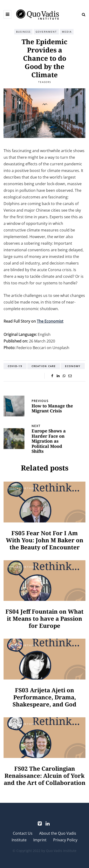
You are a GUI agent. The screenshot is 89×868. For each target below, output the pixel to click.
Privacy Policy (65, 840)
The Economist (50, 321)
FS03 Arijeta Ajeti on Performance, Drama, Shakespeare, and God (44, 697)
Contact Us (23, 833)
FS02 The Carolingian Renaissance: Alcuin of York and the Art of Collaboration (45, 776)
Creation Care (44, 366)
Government (46, 32)
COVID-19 (15, 366)
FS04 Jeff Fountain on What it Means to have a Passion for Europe (44, 618)
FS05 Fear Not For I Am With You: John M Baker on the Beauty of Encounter (45, 540)
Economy (73, 366)
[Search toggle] (82, 14)
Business (23, 32)
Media (67, 32)
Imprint (40, 840)
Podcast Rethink (22, 488)
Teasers (45, 82)
